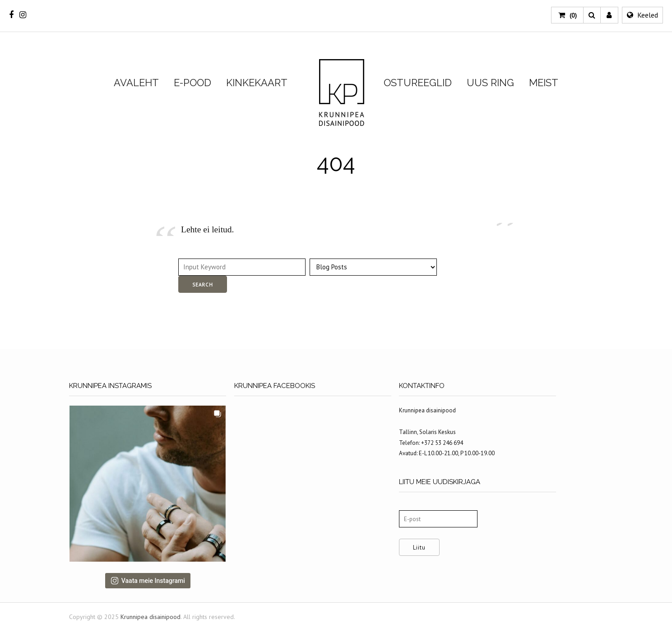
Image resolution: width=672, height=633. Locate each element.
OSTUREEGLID (418, 83)
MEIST (544, 83)
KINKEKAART (257, 83)
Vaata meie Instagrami (150, 584)
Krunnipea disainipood (342, 93)
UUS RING (490, 83)
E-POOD (192, 83)
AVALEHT (136, 83)
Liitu (429, 548)
